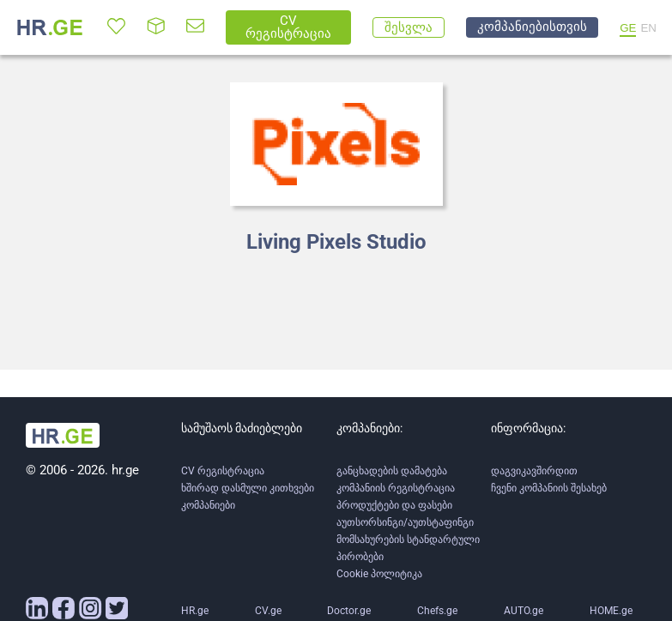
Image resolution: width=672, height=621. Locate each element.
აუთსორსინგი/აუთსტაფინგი (405, 522)
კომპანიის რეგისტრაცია (396, 488)
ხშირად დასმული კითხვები (248, 488)
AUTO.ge (524, 611)
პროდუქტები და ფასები (394, 505)
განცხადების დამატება (392, 471)
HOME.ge (611, 611)
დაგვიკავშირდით (534, 471)
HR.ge (195, 611)
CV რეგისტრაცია (223, 471)
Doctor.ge (349, 611)
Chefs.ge (437, 611)
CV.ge (268, 611)
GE (628, 28)
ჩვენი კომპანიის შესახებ (549, 488)
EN (648, 28)
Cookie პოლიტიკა (379, 574)
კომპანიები (208, 505)
